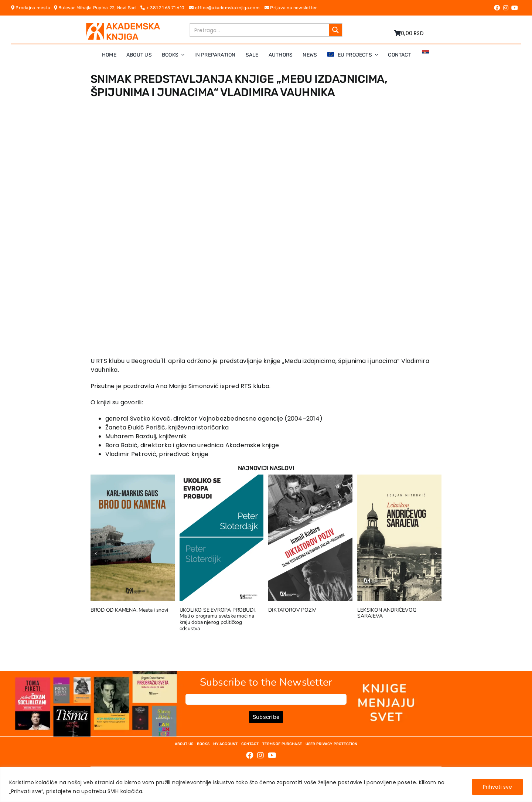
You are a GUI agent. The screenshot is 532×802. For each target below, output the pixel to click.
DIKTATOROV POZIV (292, 610)
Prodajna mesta (33, 8)
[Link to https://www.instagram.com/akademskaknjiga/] (506, 8)
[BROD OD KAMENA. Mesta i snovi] (133, 479)
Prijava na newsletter (291, 8)
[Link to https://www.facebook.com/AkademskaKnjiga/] (497, 8)
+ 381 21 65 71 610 (165, 8)
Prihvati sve (497, 787)
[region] (266, 784)
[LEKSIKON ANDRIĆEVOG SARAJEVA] (399, 479)
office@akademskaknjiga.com (227, 8)
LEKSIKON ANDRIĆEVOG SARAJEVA (387, 613)
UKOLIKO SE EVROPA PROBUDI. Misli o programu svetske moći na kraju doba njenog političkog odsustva (218, 619)
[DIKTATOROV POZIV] (310, 479)
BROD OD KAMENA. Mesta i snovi (129, 610)
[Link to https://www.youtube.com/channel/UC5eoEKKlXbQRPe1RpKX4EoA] (515, 8)
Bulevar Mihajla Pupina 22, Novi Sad (97, 8)
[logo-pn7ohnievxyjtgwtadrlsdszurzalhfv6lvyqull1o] (123, 26)
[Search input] (260, 30)
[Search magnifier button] (335, 30)
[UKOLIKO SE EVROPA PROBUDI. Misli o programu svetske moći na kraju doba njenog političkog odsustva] (222, 479)
